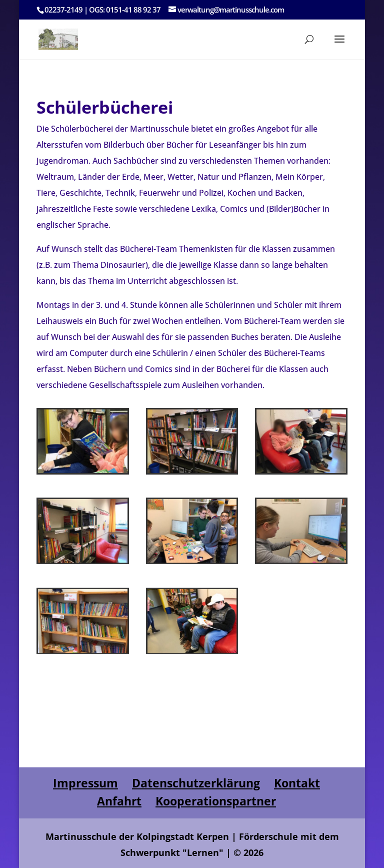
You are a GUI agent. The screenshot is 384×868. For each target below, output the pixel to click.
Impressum (85, 783)
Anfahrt (119, 801)
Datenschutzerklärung (196, 783)
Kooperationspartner (216, 801)
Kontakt (297, 783)
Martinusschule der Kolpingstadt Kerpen (137, 836)
